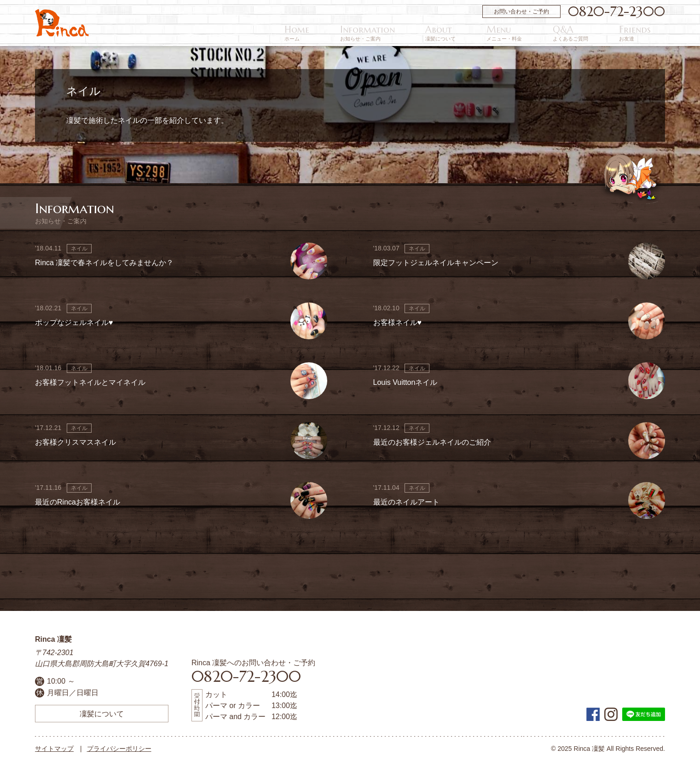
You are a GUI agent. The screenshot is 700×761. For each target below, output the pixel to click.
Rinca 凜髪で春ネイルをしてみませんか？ (104, 263)
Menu (562, 33)
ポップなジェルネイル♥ (74, 322)
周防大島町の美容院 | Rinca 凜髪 (62, 23)
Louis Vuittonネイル (405, 382)
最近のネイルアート (406, 502)
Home (419, 33)
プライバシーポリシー (119, 749)
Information (468, 33)
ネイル (79, 249)
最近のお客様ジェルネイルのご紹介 (432, 442)
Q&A (606, 33)
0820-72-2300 (616, 12)
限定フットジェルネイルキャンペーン (436, 263)
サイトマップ (54, 749)
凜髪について (102, 714)
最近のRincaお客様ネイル (78, 502)
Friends (649, 33)
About (520, 33)
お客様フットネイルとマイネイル (90, 382)
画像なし (647, 261)
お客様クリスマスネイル (75, 442)
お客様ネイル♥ (398, 322)
